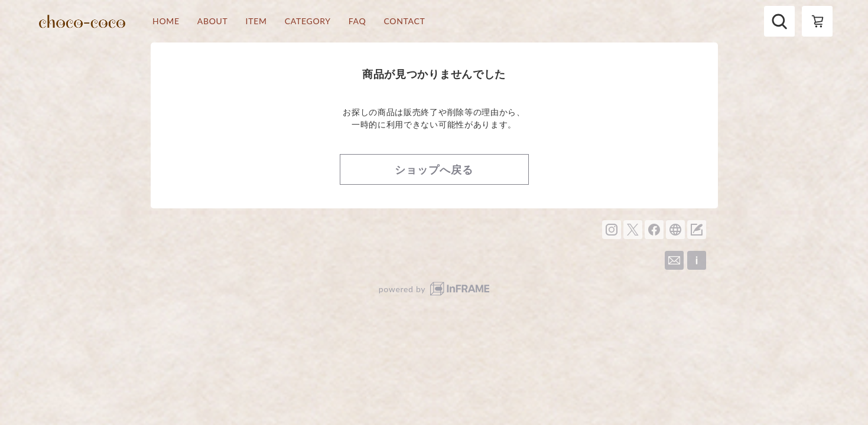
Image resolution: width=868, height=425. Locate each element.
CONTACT (404, 21)
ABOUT (213, 21)
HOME (166, 21)
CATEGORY (308, 21)
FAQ (357, 21)
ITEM (256, 21)
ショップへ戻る (434, 169)
